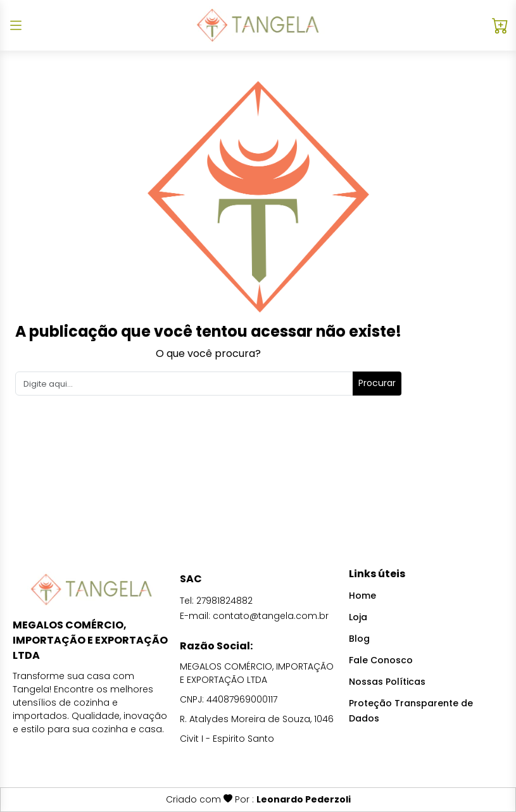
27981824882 (224, 601)
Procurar (377, 383)
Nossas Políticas (387, 682)
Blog (359, 639)
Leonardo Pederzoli (304, 799)
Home (362, 596)
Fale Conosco (381, 660)
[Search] (184, 384)
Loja (358, 617)
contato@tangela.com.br (271, 616)
